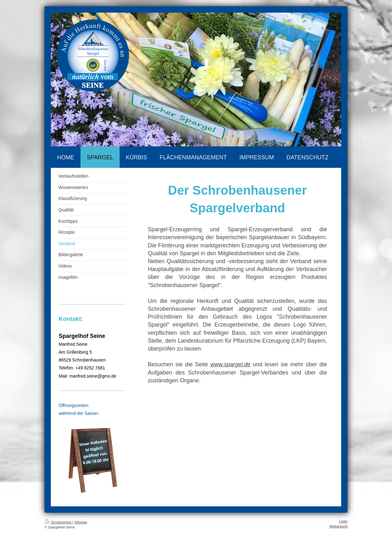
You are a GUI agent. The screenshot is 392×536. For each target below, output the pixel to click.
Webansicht (339, 526)
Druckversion (58, 522)
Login (343, 521)
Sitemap (80, 522)
